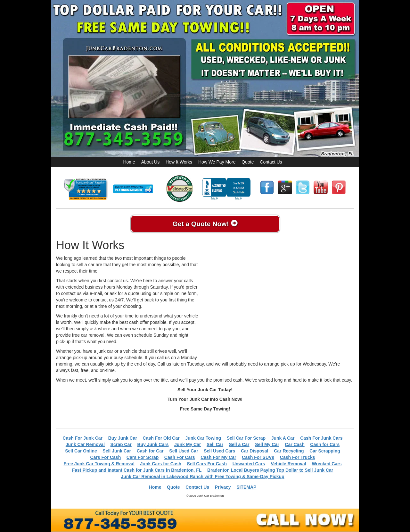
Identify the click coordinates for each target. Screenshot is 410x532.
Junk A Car (283, 438)
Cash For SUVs (258, 457)
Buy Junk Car (123, 438)
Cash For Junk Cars (321, 438)
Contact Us (271, 162)
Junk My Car (188, 444)
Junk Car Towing (203, 438)
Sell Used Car (184, 451)
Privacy (223, 487)
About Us (151, 162)
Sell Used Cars (219, 451)
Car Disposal (255, 451)
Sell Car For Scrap (246, 438)
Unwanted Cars (249, 464)
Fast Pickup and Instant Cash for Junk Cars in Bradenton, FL (137, 470)
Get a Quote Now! (205, 224)
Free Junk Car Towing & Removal (99, 464)
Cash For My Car (218, 457)
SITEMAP (246, 487)
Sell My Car (267, 444)
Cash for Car (150, 451)
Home (129, 162)
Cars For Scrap (143, 457)
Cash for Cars (325, 444)
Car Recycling (289, 451)
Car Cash (295, 444)
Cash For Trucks (298, 457)
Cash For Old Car (161, 438)
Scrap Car (121, 444)
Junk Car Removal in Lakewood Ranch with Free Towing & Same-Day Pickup (202, 477)
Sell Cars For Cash (207, 464)
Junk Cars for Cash (161, 464)
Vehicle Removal (288, 464)
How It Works (179, 162)
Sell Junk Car (117, 451)
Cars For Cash (106, 457)
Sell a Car (239, 444)
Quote (248, 162)
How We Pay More (217, 162)
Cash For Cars (180, 457)
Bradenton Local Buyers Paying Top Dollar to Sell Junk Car (270, 470)
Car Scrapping (325, 451)
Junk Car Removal (85, 444)
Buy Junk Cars (153, 444)
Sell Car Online (81, 451)
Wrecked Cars (327, 464)
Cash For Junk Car (83, 438)
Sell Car (215, 444)
